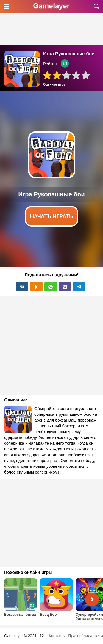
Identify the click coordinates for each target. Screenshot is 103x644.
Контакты (57, 636)
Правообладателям (85, 636)
